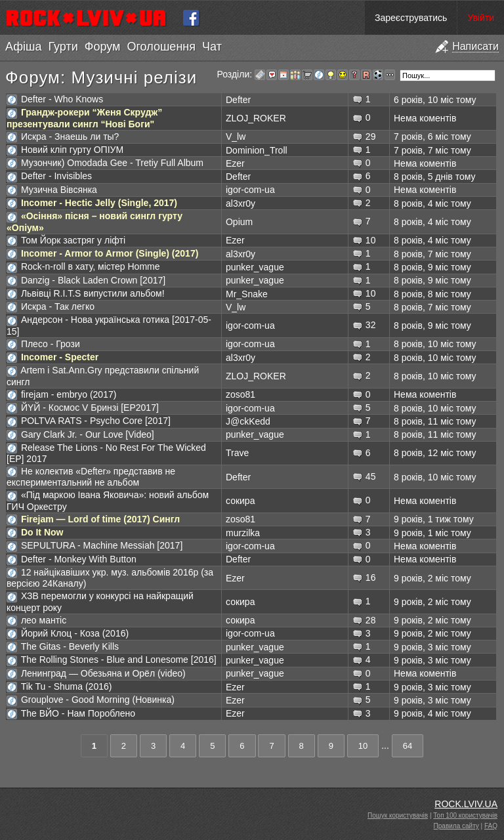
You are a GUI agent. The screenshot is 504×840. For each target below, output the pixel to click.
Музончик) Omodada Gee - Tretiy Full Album (112, 163)
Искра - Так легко (58, 306)
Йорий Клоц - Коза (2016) (75, 633)
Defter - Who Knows (62, 99)
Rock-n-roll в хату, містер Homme (91, 266)
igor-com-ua (250, 190)
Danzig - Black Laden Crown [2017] (93, 280)
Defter (238, 100)
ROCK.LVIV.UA (466, 804)
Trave (237, 453)
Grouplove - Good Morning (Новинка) (98, 700)
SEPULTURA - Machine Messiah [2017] (102, 545)
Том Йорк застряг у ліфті (73, 240)
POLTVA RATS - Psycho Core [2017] (96, 421)
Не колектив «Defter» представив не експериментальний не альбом (91, 477)
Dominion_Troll (257, 150)
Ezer (235, 163)
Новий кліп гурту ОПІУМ (72, 150)
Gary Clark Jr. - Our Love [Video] (88, 434)
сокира (240, 501)
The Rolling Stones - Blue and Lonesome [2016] (119, 660)
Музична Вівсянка (59, 190)
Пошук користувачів (398, 815)
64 (408, 746)
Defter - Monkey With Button (79, 559)
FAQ (491, 826)
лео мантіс (44, 620)
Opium (239, 222)
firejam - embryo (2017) (69, 394)
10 (363, 746)
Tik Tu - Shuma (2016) (67, 686)
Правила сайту (456, 826)
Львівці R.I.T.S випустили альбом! (93, 293)
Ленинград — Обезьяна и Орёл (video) (103, 673)
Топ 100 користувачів (465, 815)
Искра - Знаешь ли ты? (70, 136)
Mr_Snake (247, 294)
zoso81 (241, 394)
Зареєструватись (411, 18)
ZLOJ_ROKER (256, 118)
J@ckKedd (248, 421)
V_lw (236, 136)
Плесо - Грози (51, 344)
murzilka (243, 533)
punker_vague (255, 267)
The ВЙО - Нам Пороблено (78, 713)
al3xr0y (241, 203)
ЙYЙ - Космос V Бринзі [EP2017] (90, 408)
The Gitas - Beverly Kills (70, 646)
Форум (103, 47)
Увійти (481, 18)
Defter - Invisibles (56, 176)
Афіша (23, 47)
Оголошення (161, 47)
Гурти (63, 47)
